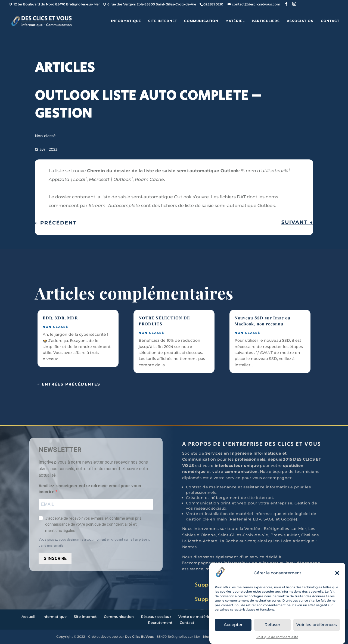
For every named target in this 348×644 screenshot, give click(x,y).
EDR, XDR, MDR (60, 318)
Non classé (45, 136)
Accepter (233, 625)
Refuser (272, 625)
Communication (201, 21)
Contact (330, 21)
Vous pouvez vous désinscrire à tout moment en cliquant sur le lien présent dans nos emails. (94, 543)
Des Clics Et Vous (139, 637)
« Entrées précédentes (69, 384)
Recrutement (160, 623)
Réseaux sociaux (156, 617)
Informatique (126, 21)
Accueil (28, 617)
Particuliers (266, 21)
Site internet (163, 21)
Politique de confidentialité (277, 637)
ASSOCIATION (300, 21)
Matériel (235, 21)
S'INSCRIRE (55, 558)
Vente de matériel (195, 617)
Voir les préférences (317, 625)
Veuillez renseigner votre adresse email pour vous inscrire (90, 489)
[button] (337, 573)
